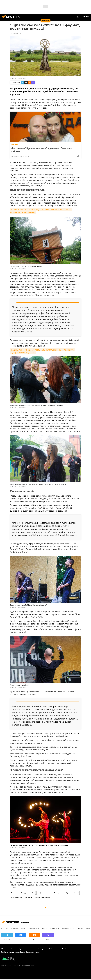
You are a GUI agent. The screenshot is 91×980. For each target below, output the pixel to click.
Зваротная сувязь (33, 952)
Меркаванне (34, 929)
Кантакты (15, 949)
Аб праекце (6, 949)
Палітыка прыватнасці (71, 949)
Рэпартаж (14, 893)
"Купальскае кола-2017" (43, 897)
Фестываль (28, 897)
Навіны (32, 893)
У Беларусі (24, 893)
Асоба (24, 929)
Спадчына (55, 929)
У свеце (49, 893)
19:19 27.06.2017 (16, 33)
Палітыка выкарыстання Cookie (13, 952)
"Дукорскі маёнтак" (72, 893)
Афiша (45, 929)
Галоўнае (40, 893)
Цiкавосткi (66, 929)
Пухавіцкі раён (59, 893)
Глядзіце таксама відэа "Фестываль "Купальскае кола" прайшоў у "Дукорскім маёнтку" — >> (42, 351)
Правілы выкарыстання (28, 949)
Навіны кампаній (55, 949)
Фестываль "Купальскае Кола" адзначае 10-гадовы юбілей (42, 150)
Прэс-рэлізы (43, 949)
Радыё (15, 144)
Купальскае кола (16, 897)
